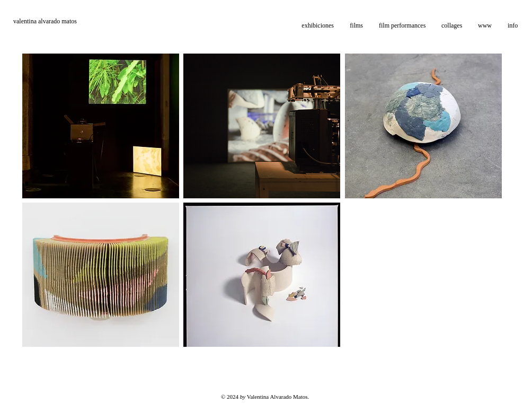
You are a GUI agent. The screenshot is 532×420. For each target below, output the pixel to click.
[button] (356, 25)
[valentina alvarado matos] (64, 21)
